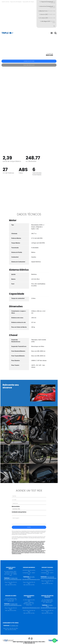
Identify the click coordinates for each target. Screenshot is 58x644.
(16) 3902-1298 (47, 11)
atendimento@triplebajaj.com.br (13, 576)
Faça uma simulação (16, 2)
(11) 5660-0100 (47, 14)
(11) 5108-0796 (47, 18)
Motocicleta (16, 503)
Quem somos (6, 2)
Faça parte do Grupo (28, 2)
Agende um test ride (29, 61)
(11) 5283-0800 (48, 22)
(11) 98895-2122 (14, 622)
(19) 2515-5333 (47, 7)
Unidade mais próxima (19, 509)
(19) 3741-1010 (47, 2)
